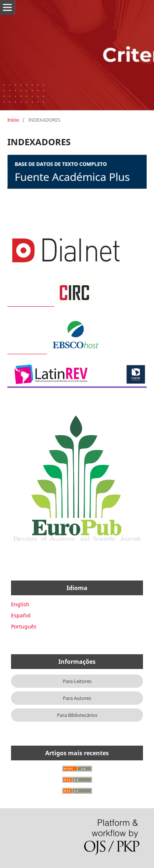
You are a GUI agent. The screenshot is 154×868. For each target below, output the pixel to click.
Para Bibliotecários (77, 715)
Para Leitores (77, 681)
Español (21, 615)
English (20, 604)
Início (13, 120)
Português (24, 626)
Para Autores (77, 698)
